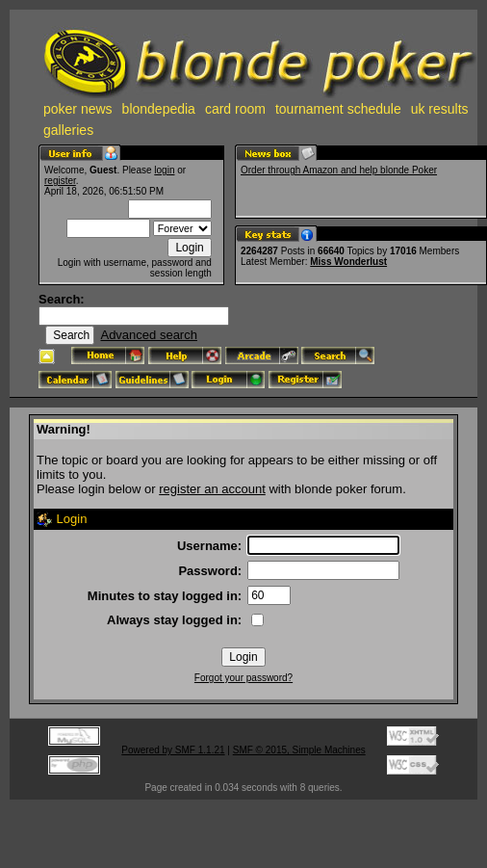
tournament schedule (338, 109)
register (60, 181)
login (164, 170)
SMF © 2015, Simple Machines (299, 750)
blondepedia (159, 109)
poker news (78, 109)
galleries (68, 130)
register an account (212, 489)
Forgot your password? (243, 678)
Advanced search (148, 335)
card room (235, 109)
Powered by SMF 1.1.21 (173, 750)
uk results (440, 109)
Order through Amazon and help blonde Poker (339, 170)
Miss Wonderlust (348, 262)
